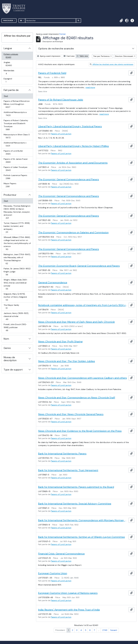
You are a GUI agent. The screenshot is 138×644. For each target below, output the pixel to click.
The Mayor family (11, 307)
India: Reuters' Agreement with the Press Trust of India (69, 610)
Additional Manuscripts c (15, 144)
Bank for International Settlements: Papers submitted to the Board (76, 487)
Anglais (11, 64)
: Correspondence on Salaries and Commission (73, 232)
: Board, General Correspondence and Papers (79, 266)
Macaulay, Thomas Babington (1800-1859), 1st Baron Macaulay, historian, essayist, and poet (17, 212)
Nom (6, 339)
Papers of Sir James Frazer (16, 161)
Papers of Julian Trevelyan (15, 169)
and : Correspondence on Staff (77, 398)
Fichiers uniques (11, 56)
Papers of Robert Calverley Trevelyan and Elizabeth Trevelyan (16, 125)
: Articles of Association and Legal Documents (73, 163)
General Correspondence (53, 282)
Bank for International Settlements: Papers (62, 454)
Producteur (10, 195)
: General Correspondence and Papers (69, 179)
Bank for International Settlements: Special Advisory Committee (75, 504)
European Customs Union (53, 573)
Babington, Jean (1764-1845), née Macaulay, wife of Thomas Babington (17, 259)
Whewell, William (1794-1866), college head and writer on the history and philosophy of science (17, 243)
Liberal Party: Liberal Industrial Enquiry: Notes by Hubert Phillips (74, 146)
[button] (121, 21)
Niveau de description (10, 359)
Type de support (13, 370)
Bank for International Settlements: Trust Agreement (68, 470)
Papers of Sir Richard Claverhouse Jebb (61, 100)
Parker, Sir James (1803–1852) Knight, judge (17, 272)
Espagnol (9, 80)
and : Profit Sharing (60, 341)
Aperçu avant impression (49, 56)
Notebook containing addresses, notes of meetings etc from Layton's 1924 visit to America (83, 305)
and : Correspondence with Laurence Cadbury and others (83, 378)
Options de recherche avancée (56, 49)
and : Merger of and (76, 322)
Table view (82, 56)
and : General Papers (71, 414)
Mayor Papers (10, 185)
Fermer (63, 34)
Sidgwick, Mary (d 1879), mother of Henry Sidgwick (15, 297)
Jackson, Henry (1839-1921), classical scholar (16, 316)
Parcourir (8, 20)
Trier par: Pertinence (102, 56)
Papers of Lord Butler (13, 152)
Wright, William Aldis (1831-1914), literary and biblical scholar (16, 284)
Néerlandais (9, 72)
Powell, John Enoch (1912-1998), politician (15, 327)
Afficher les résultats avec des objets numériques (112, 64)
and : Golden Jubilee (67, 361)
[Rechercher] (51, 21)
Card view (69, 56)
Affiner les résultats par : (17, 38)
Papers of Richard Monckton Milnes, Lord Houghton (17, 104)
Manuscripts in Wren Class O (17, 136)
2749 (105, 630)
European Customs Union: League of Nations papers (68, 593)
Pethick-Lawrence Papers (15, 177)
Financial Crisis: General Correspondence (61, 554)
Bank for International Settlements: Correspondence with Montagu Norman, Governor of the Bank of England (83, 520)
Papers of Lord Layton (61, 134)
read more (90, 87)
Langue (8, 48)
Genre (7, 348)
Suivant (114, 630)
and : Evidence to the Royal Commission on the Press (80, 431)
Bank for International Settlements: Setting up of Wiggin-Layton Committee (82, 537)
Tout (6, 96)
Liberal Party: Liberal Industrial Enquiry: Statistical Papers (70, 126)
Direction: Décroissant (124, 56)
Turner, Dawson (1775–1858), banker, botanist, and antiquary (17, 228)
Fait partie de (11, 90)
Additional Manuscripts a (15, 114)
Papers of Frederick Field (52, 73)
